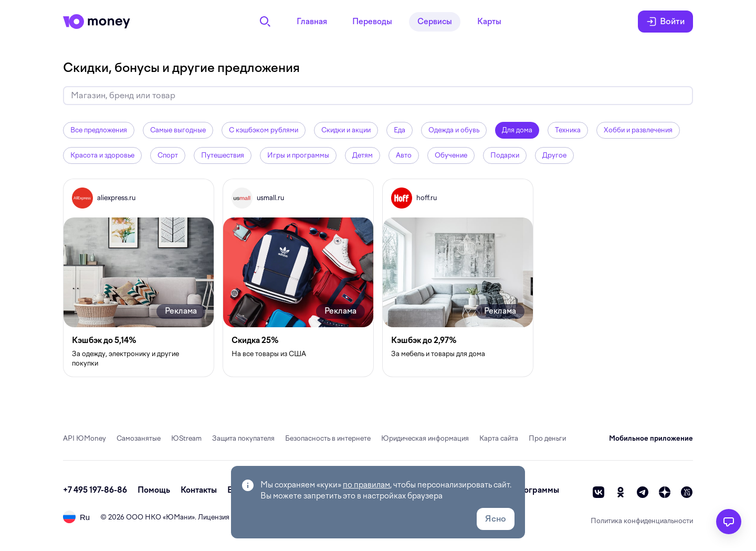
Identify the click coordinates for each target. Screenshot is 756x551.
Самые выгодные (178, 130)
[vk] (598, 492)
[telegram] (643, 492)
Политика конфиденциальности (642, 521)
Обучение (451, 155)
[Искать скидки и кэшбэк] (378, 96)
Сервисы (435, 22)
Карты (489, 22)
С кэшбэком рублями (264, 130)
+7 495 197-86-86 (95, 490)
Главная (312, 22)
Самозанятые (139, 438)
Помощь (154, 490)
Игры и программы (298, 155)
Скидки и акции (346, 130)
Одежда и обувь (454, 130)
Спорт (168, 155)
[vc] (687, 492)
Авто (404, 155)
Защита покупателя (243, 438)
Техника (568, 130)
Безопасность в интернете (328, 438)
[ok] (621, 492)
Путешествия (223, 155)
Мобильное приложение (651, 438)
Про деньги (547, 438)
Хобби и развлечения (638, 130)
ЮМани (179, 517)
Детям (363, 155)
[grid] (378, 278)
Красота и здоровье (102, 155)
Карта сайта (499, 438)
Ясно (496, 519)
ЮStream (186, 438)
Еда (400, 130)
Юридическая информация (425, 438)
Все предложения (99, 130)
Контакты (199, 490)
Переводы (372, 22)
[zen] (665, 492)
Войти (665, 22)
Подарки (505, 155)
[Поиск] (265, 22)
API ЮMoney (85, 438)
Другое (554, 155)
